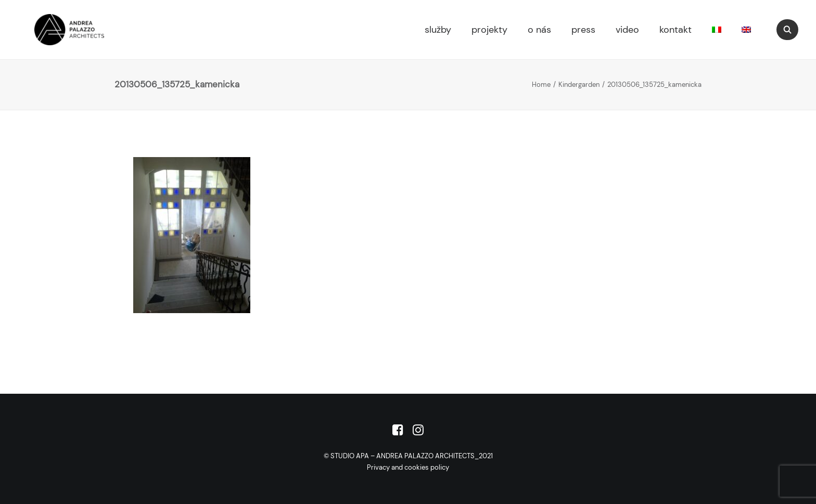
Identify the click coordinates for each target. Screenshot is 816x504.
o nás (539, 30)
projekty (489, 30)
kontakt (675, 30)
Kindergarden (579, 85)
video (627, 30)
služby (438, 30)
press (583, 30)
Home (541, 85)
